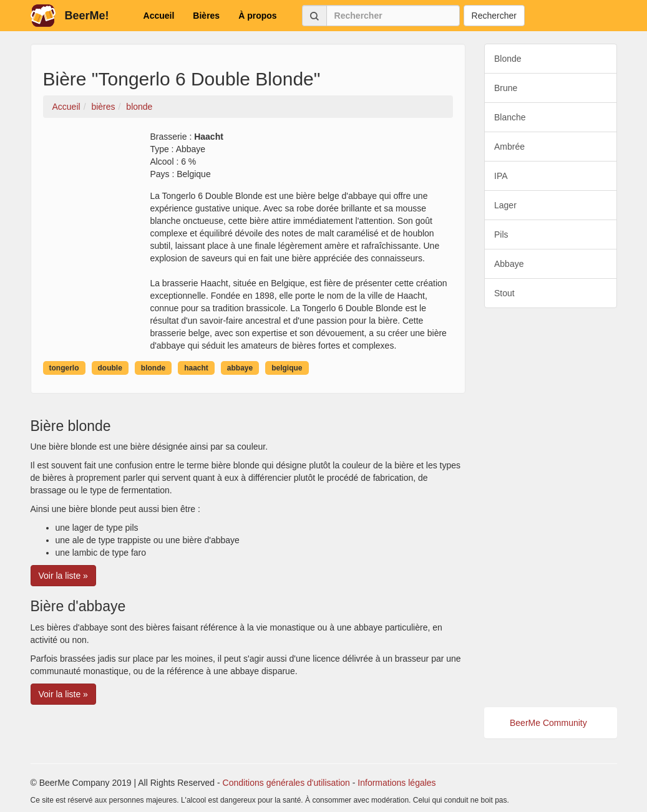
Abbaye (509, 264)
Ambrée (509, 147)
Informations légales (396, 783)
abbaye (240, 368)
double (110, 368)
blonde (153, 368)
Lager (505, 205)
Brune (506, 88)
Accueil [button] (159, 16)
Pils (501, 234)
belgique (287, 368)
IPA (501, 176)
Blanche (510, 117)
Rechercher (494, 16)
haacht (196, 368)
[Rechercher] (393, 16)
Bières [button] (206, 16)
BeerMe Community (548, 723)
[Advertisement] (551, 508)
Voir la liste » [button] (63, 576)
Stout (504, 293)
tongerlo (64, 368)
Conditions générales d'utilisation (286, 783)
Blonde (508, 59)
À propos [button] (257, 16)
